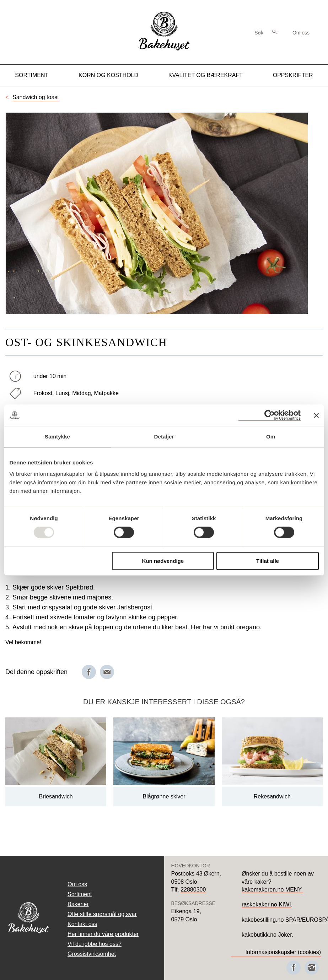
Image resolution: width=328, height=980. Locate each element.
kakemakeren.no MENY (272, 890)
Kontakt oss (82, 924)
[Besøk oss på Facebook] (294, 968)
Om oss (301, 33)
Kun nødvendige (163, 561)
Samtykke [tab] (57, 437)
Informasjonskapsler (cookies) (283, 952)
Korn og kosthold (108, 75)
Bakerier (78, 904)
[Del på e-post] (107, 672)
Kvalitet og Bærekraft (206, 75)
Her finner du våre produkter (103, 934)
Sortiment (32, 75)
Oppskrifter (293, 75)
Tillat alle (268, 561)
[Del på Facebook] (89, 672)
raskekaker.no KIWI (266, 904)
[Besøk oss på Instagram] (312, 968)
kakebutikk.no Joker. (267, 935)
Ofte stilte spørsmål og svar (102, 914)
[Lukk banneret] (316, 415)
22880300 (193, 890)
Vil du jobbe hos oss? (95, 944)
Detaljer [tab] (164, 437)
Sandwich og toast (36, 97)
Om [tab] (271, 437)
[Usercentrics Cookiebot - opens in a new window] (270, 415)
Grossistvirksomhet (92, 954)
